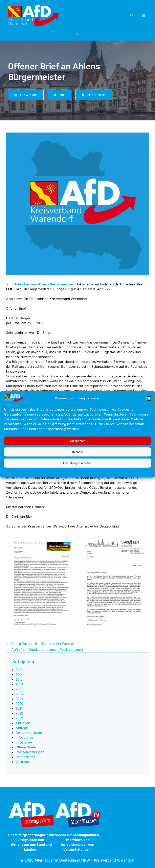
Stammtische (25, 757)
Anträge (22, 728)
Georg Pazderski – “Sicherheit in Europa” (43, 644)
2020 (19, 704)
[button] (149, 412)
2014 (19, 675)
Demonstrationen (29, 733)
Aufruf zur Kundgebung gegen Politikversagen (47, 650)
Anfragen (23, 723)
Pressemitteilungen (30, 752)
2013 (19, 670)
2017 (19, 689)
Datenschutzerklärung (82, 486)
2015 (19, 679)
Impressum (109, 486)
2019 (19, 699)
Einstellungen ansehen (78, 477)
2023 (19, 718)
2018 (19, 694)
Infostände (24, 742)
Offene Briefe (26, 747)
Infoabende (24, 737)
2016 (19, 684)
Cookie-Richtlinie (50, 486)
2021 (19, 708)
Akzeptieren (77, 455)
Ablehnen (77, 466)
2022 (19, 713)
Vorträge (22, 762)
